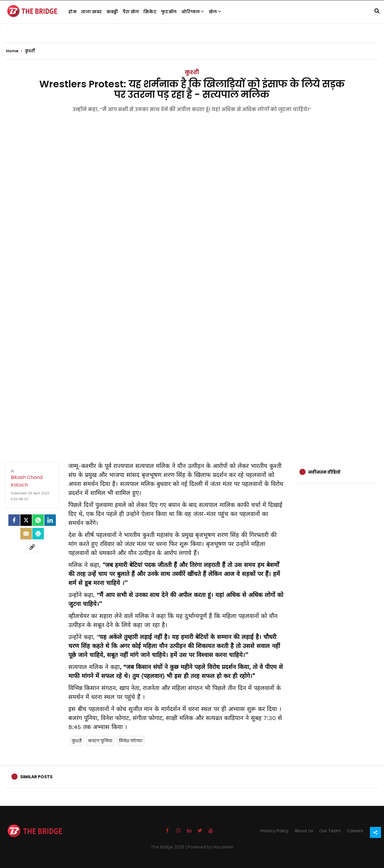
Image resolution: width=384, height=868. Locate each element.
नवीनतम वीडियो (324, 472)
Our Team (330, 831)
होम (72, 12)
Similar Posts (36, 777)
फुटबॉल (169, 12)
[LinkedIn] (50, 520)
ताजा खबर (91, 12)
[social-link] (32, 547)
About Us (304, 831)
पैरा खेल (131, 12)
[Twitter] (26, 520)
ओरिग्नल (193, 12)
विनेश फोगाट (131, 741)
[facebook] (14, 520)
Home (14, 51)
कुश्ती (192, 72)
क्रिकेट (150, 12)
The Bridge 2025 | (169, 847)
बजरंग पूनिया (100, 741)
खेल (215, 12)
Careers (355, 831)
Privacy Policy (274, 831)
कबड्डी (112, 12)
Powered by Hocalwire (211, 847)
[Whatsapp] (38, 520)
